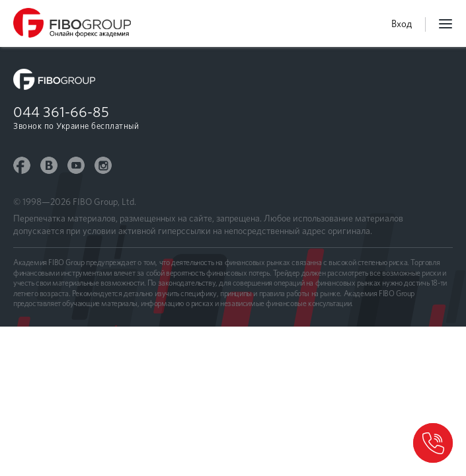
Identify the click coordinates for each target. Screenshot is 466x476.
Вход (402, 24)
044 (61, 112)
